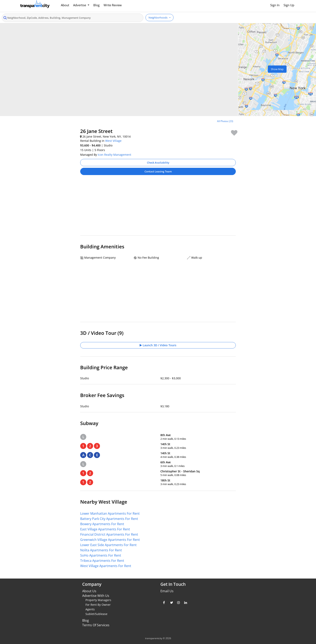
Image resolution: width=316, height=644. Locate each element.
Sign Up (289, 5)
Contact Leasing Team (158, 171)
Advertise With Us (96, 596)
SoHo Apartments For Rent (101, 555)
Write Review (113, 5)
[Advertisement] (158, 207)
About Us (89, 591)
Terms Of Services (96, 625)
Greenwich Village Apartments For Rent (110, 540)
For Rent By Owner (98, 605)
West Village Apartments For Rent (106, 566)
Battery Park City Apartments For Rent (109, 519)
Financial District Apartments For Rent (109, 534)
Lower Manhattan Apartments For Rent (110, 513)
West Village (113, 141)
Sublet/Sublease (96, 614)
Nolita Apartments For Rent (101, 550)
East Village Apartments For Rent (105, 529)
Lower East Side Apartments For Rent (108, 545)
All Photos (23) (225, 121)
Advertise (80, 5)
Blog (96, 5)
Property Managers (98, 600)
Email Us (167, 591)
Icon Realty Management (114, 155)
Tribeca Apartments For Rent (102, 561)
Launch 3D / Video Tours (158, 345)
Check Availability (158, 163)
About (65, 5)
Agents (90, 609)
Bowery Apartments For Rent (102, 524)
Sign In (275, 5)
